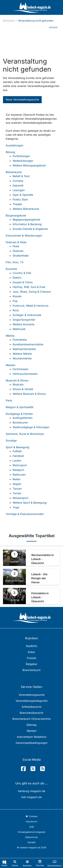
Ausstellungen (14, 145)
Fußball (17, 451)
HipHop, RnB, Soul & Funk (29, 287)
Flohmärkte (20, 340)
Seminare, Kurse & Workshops (25, 434)
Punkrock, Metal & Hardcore (30, 306)
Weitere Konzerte (23, 324)
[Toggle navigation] (27, 863)
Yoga (16, 507)
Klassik (17, 296)
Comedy (18, 181)
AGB (32, 827)
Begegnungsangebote (26, 220)
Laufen (17, 461)
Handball (18, 456)
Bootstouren (20, 422)
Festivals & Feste (16, 242)
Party (9, 400)
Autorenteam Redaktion (32, 737)
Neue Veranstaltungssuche (22, 99)
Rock (16, 310)
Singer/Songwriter (24, 320)
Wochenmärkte (22, 358)
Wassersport (20, 498)
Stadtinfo (32, 646)
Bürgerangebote (16, 215)
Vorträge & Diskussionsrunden (25, 514)
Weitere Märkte (22, 354)
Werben (32, 731)
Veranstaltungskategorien (32, 701)
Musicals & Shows (17, 380)
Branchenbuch (32, 670)
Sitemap (32, 725)
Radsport (18, 470)
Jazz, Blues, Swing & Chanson (32, 292)
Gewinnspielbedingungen (32, 743)
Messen (10, 365)
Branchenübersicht (32, 713)
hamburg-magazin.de (32, 791)
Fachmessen (20, 369)
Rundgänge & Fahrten (19, 414)
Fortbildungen (21, 156)
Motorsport (20, 465)
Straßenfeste (21, 256)
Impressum (32, 822)
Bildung (10, 152)
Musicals (18, 384)
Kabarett (18, 185)
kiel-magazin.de (32, 797)
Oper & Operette (23, 195)
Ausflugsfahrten (23, 418)
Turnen (17, 493)
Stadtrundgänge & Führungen (31, 427)
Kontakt (32, 842)
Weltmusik (19, 329)
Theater (17, 204)
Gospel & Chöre (23, 282)
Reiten (16, 479)
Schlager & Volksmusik (27, 315)
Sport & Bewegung (17, 447)
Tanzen (17, 489)
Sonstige (11, 441)
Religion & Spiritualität (19, 407)
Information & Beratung (27, 224)
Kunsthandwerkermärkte (28, 344)
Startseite (9, 21)
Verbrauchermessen (25, 374)
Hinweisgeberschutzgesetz (32, 832)
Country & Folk (22, 273)
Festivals (18, 251)
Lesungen (19, 190)
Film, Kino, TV (15, 262)
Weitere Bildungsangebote (29, 165)
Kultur (32, 652)
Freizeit (32, 658)
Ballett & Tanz (21, 176)
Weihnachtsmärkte (24, 349)
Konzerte (11, 269)
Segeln (17, 484)
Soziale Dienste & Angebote (30, 229)
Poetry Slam (20, 199)
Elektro (17, 278)
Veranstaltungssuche (32, 695)
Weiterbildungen (23, 161)
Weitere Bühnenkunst (26, 209)
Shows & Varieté (23, 389)
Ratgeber (32, 664)
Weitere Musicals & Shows (29, 394)
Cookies (31, 816)
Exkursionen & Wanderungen (24, 236)
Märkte (10, 336)
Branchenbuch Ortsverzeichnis (32, 719)
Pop (15, 301)
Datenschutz (32, 837)
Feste (16, 246)
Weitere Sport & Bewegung (30, 503)
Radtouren (19, 475)
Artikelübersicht (32, 707)
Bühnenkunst (14, 172)
